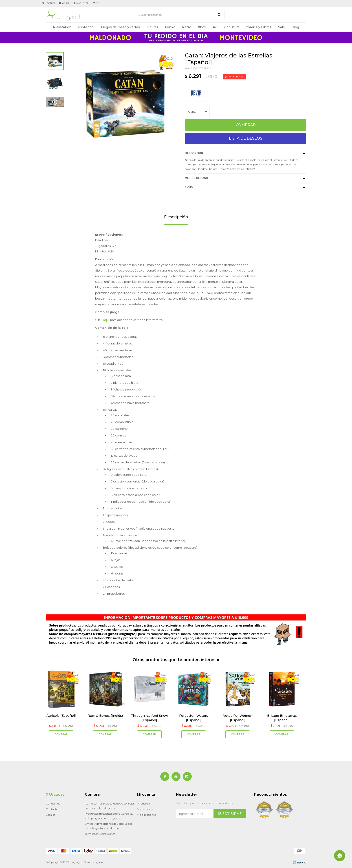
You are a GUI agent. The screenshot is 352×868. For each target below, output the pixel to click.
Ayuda (66, 3)
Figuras (152, 27)
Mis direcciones (146, 815)
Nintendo (86, 27)
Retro (187, 27)
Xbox (202, 27)
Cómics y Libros (258, 27)
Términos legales (93, 862)
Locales (50, 3)
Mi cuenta (143, 803)
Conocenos (53, 803)
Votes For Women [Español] (238, 718)
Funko (170, 27)
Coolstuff (232, 27)
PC (215, 27)
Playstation (62, 27)
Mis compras (145, 809)
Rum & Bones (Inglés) (105, 716)
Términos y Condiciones (100, 834)
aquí (106, 320)
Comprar (246, 125)
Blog (295, 27)
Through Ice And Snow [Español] (149, 718)
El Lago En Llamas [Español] (282, 718)
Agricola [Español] (61, 716)
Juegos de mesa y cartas (120, 27)
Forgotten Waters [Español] (194, 718)
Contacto (52, 809)
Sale (282, 27)
